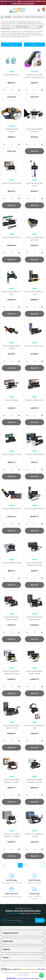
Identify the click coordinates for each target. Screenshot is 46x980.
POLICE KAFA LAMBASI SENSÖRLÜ (35, 130)
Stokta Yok (34, 151)
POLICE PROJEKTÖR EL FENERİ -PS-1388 (11, 727)
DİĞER (12, 72)
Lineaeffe (12, 126)
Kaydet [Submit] (40, 920)
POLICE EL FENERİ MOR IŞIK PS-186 (35, 239)
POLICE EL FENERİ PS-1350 (34, 400)
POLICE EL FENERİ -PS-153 (12, 237)
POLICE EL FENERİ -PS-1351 (12, 454)
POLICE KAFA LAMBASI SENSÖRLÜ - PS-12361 (35, 781)
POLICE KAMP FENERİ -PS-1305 (34, 293)
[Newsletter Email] (23, 920)
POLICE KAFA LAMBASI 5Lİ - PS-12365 (34, 835)
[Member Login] (39, 10)
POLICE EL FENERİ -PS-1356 (11, 563)
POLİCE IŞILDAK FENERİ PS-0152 (35, 184)
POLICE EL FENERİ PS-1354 (11, 509)
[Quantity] (11, 90)
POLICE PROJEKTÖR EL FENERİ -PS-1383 (11, 618)
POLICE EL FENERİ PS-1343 (34, 346)
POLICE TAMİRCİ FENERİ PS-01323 (11, 347)
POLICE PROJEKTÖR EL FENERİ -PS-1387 (34, 672)
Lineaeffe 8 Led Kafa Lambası (12, 130)
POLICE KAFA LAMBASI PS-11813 (35, 727)
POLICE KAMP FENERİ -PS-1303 (11, 293)
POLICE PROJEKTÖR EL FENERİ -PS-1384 (34, 618)
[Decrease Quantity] (4, 90)
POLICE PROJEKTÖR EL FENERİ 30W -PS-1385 (11, 672)
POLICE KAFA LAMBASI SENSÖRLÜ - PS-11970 (12, 781)
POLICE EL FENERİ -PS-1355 (34, 509)
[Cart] (43, 10)
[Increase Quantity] (19, 90)
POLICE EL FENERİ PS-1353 (35, 454)
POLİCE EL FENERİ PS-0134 (12, 183)
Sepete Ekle (12, 97)
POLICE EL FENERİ (11, 400)
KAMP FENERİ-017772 (11, 75)
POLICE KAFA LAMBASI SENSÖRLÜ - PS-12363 (12, 835)
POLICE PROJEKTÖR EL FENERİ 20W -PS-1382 (34, 564)
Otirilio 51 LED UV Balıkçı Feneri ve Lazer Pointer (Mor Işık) (34, 76)
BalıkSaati (34, 72)
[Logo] (18, 10)
